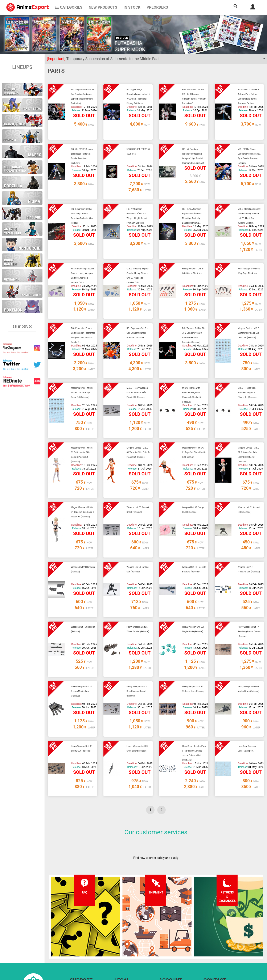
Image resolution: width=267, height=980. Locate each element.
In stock (132, 7)
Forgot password (170, 932)
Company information (129, 949)
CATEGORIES (69, 7)
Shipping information (84, 941)
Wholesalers (167, 949)
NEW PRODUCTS (103, 7)
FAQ (73, 932)
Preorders (157, 7)
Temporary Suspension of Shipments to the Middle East (103, 59)
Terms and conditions (129, 932)
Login (163, 941)
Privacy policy (123, 941)
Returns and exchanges (85, 949)
